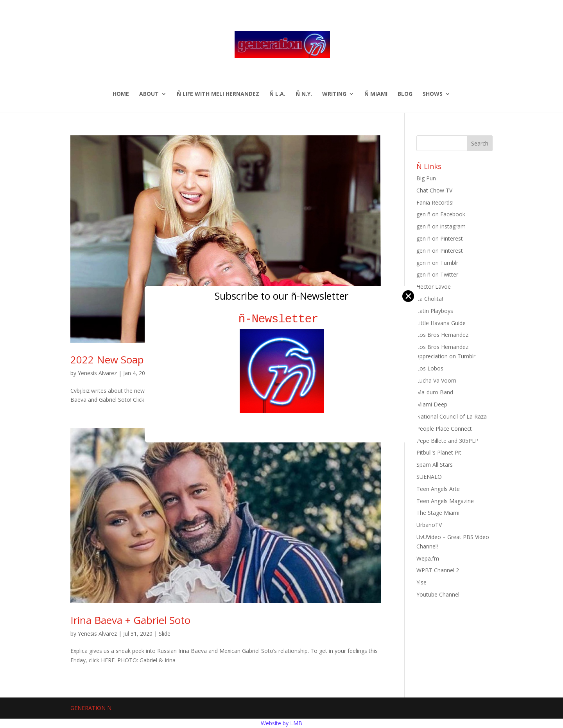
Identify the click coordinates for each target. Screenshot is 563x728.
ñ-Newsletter (282, 319)
